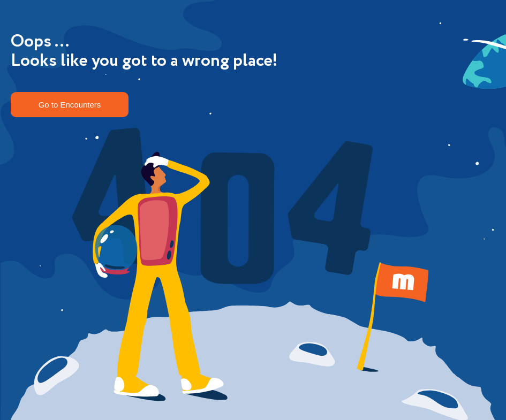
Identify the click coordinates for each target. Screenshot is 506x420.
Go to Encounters (70, 105)
